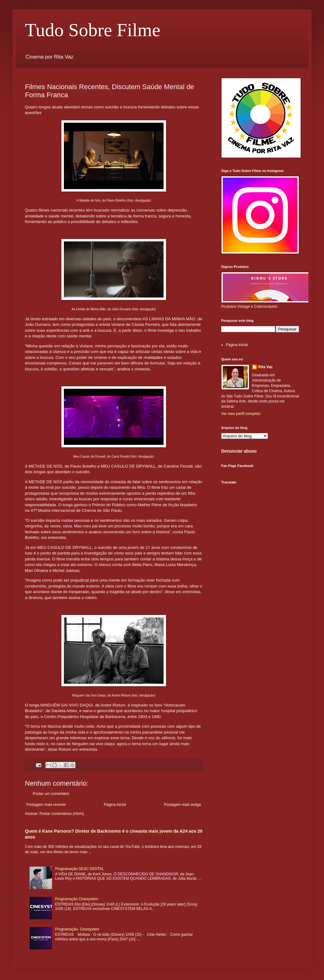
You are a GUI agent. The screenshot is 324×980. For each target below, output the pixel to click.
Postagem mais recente (46, 805)
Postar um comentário (51, 794)
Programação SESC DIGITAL (80, 869)
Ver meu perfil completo (241, 414)
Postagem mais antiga (182, 805)
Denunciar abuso (239, 451)
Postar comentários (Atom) (62, 814)
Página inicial (115, 805)
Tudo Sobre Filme (93, 30)
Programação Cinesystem (77, 899)
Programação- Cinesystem (77, 929)
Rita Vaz (265, 367)
